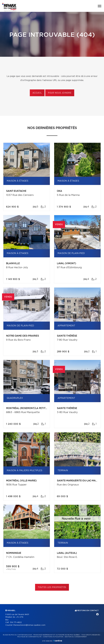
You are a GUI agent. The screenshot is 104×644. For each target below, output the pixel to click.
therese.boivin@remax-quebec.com (29, 625)
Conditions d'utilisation (53, 637)
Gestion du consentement (76, 637)
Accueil (37, 93)
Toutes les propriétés (52, 587)
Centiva (58, 641)
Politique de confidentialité (29, 637)
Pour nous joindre (60, 93)
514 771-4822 (16, 622)
